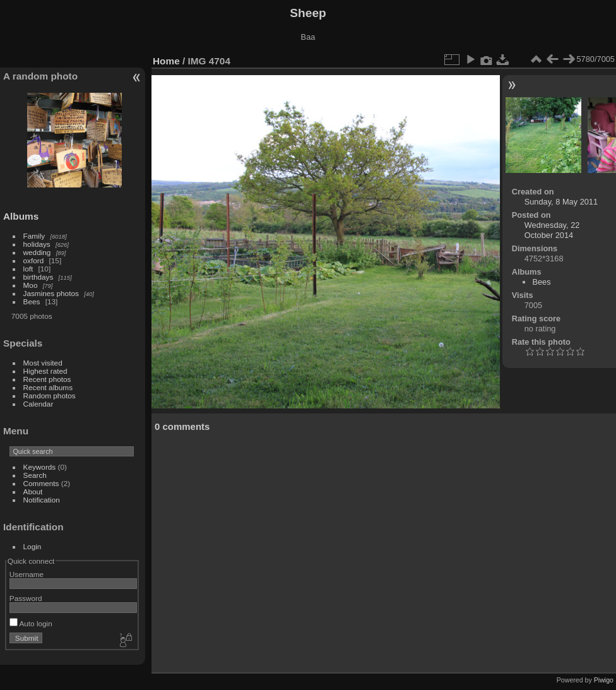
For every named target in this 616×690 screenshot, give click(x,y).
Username (27, 574)
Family (34, 236)
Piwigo (604, 680)
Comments (41, 483)
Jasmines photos (51, 293)
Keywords (40, 467)
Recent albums (48, 387)
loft (28, 269)
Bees (32, 301)
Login (33, 546)
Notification (42, 500)
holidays (37, 244)
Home (166, 61)
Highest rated (45, 371)
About (33, 491)
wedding (37, 252)
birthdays (38, 277)
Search (35, 475)
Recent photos (47, 379)
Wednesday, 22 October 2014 (552, 230)
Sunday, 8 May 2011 (561, 202)
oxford (34, 260)
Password (26, 598)
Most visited (43, 363)
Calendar (38, 404)
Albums (21, 216)
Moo (31, 285)
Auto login (31, 623)
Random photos (50, 396)
